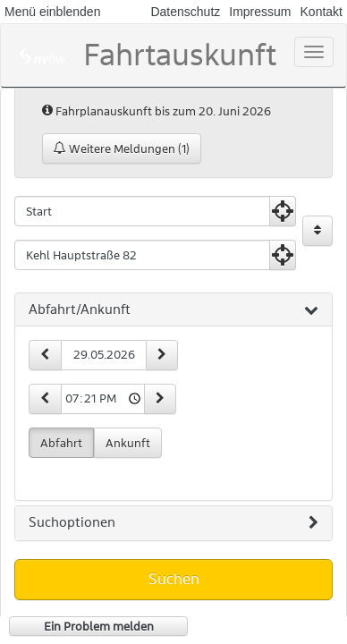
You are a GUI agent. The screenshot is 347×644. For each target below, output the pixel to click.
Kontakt (322, 12)
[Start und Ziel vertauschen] (317, 231)
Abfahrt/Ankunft (173, 310)
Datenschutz (185, 12)
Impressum (260, 12)
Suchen (174, 579)
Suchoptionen (173, 523)
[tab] (173, 310)
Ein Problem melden (99, 626)
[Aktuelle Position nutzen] (283, 211)
